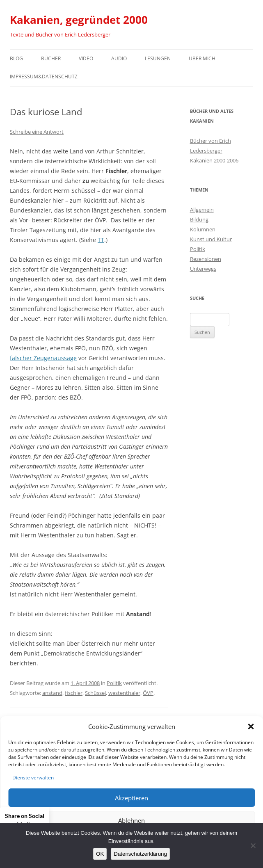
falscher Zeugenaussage (43, 358)
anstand (52, 693)
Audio (119, 58)
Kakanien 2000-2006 (214, 160)
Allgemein (202, 210)
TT (101, 240)
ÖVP (148, 693)
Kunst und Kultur (211, 239)
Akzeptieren (131, 798)
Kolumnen (203, 229)
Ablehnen (131, 820)
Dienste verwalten (33, 778)
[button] (251, 726)
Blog (16, 58)
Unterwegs (203, 269)
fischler (74, 693)
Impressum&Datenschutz (44, 77)
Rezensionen (206, 259)
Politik (114, 683)
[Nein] (253, 845)
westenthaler (124, 693)
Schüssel (95, 693)
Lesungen (158, 58)
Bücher (51, 58)
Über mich (202, 58)
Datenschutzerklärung (140, 854)
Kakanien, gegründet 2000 (79, 20)
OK (100, 854)
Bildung (199, 219)
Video (86, 58)
